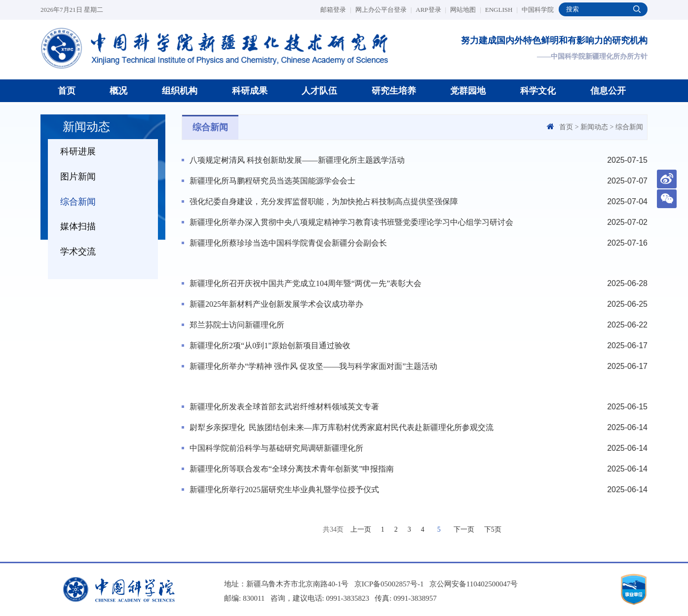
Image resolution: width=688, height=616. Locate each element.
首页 (67, 91)
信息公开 (608, 91)
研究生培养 (394, 91)
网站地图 (466, 10)
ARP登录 (431, 10)
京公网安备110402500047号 (474, 584)
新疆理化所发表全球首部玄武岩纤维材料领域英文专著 (284, 407)
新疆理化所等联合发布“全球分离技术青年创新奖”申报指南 (292, 469)
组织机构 (180, 91)
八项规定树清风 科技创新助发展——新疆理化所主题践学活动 (297, 160)
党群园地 (468, 91)
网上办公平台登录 (384, 10)
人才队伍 (319, 91)
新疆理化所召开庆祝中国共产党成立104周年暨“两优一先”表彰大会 (306, 283)
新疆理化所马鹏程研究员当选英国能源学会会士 (272, 181)
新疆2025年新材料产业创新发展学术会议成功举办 (276, 304)
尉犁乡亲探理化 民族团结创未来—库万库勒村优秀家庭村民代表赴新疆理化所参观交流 (342, 427)
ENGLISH (501, 10)
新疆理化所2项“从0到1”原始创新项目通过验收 (270, 345)
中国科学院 (538, 10)
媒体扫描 (78, 226)
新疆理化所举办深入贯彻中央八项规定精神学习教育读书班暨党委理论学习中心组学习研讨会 (351, 222)
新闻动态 (594, 127)
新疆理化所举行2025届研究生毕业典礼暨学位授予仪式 (284, 489)
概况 (118, 91)
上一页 (361, 529)
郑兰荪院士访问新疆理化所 (237, 325)
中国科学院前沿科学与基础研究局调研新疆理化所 (276, 448)
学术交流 (78, 252)
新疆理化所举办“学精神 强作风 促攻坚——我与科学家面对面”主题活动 (313, 366)
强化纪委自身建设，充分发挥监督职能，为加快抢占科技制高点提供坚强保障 (324, 201)
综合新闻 (78, 202)
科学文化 (538, 91)
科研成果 (250, 91)
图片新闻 (78, 177)
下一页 (464, 529)
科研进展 (78, 151)
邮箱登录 (336, 10)
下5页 (493, 529)
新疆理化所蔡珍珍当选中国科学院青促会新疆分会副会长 (288, 243)
